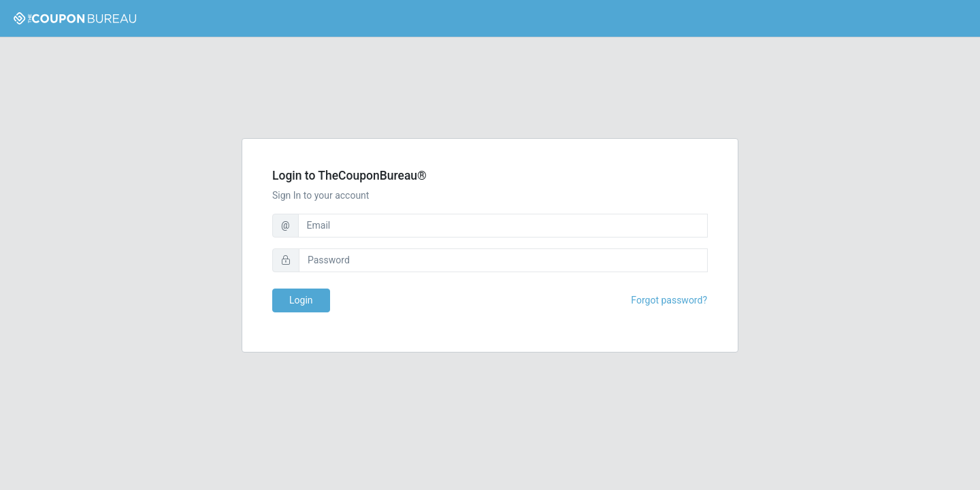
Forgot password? (669, 300)
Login (301, 300)
